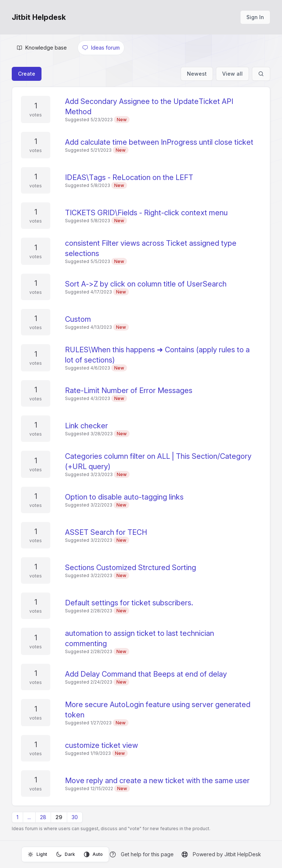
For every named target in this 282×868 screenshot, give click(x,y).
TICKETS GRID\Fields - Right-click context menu (146, 213)
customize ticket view (102, 745)
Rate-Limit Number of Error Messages (129, 390)
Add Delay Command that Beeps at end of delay (146, 674)
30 (75, 817)
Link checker (86, 426)
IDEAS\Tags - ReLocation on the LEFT (129, 177)
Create (27, 74)
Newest (197, 74)
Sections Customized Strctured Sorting (131, 568)
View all (232, 74)
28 (43, 817)
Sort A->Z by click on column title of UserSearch (146, 284)
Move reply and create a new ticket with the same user (157, 781)
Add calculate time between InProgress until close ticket (159, 142)
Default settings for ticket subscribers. (129, 603)
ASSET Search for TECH (106, 532)
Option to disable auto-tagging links (124, 497)
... (29, 817)
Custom (78, 319)
